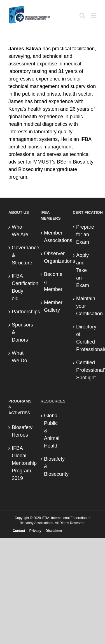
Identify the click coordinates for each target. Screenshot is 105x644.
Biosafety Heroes (21, 431)
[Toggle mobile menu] (94, 16)
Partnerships (21, 312)
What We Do (19, 357)
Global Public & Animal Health (52, 431)
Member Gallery (53, 306)
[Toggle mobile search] (82, 16)
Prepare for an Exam (85, 235)
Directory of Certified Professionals (85, 338)
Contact (19, 531)
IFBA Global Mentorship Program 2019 (21, 463)
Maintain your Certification (85, 306)
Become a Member (53, 282)
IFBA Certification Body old (21, 287)
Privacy (35, 531)
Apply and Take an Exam (83, 270)
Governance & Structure (21, 255)
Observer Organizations (53, 257)
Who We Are (20, 231)
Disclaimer (54, 531)
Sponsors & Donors (21, 332)
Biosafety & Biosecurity (53, 467)
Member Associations (53, 237)
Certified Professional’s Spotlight (85, 370)
